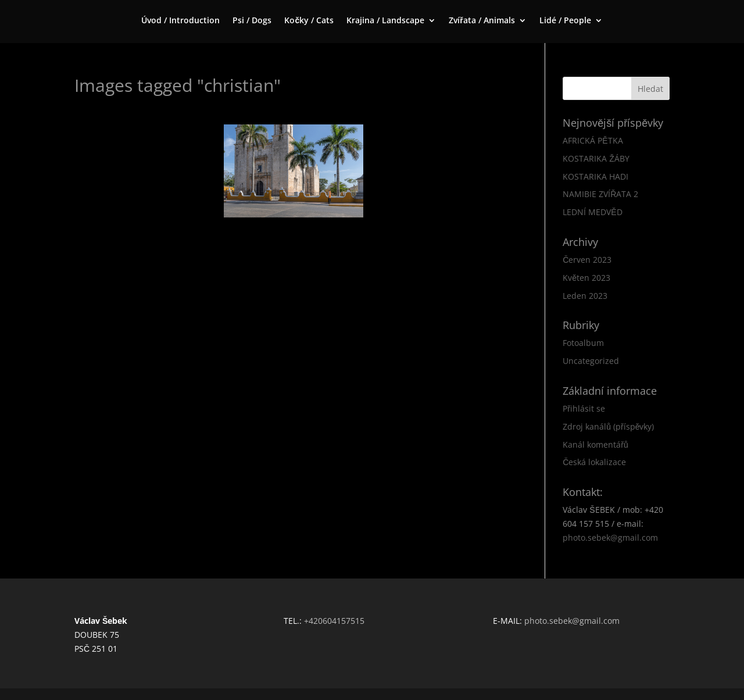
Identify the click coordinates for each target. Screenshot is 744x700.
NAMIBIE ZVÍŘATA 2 (600, 194)
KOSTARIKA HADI (595, 176)
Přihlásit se (584, 408)
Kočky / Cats (309, 21)
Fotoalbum (583, 343)
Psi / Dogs (252, 21)
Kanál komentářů (595, 444)
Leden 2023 (585, 296)
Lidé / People (565, 21)
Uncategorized (591, 361)
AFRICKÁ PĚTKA (593, 140)
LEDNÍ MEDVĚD (592, 212)
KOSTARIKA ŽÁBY (596, 158)
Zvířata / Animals (482, 21)
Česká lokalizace (594, 462)
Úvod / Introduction (180, 21)
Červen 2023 (587, 260)
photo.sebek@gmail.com (610, 537)
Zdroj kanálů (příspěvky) (608, 426)
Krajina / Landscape (385, 21)
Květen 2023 (586, 278)
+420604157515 (334, 621)
